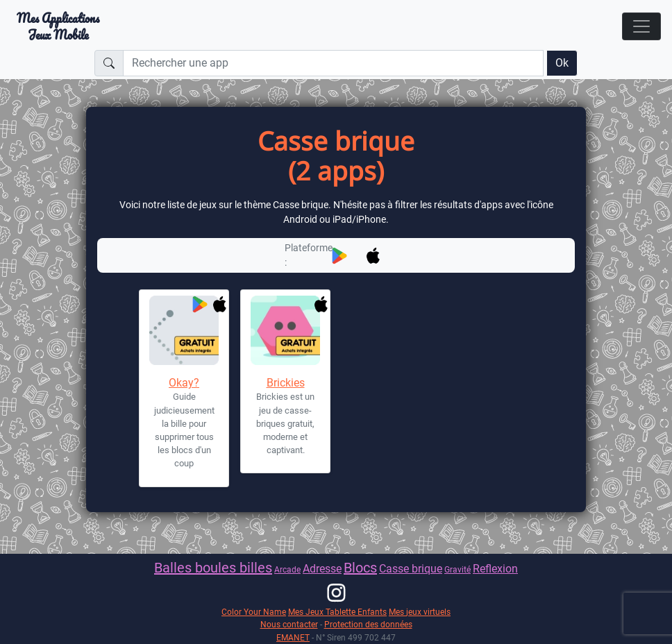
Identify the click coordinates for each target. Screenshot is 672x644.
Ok (562, 63)
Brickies (286, 383)
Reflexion (495, 569)
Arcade (287, 569)
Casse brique (411, 569)
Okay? (184, 383)
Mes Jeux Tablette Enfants (337, 612)
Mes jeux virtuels (420, 612)
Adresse (322, 569)
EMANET (293, 637)
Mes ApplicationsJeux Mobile (58, 26)
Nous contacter (289, 624)
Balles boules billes (213, 568)
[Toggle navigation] (641, 26)
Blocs (360, 568)
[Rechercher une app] (333, 63)
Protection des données (368, 624)
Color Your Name (254, 612)
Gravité (457, 569)
